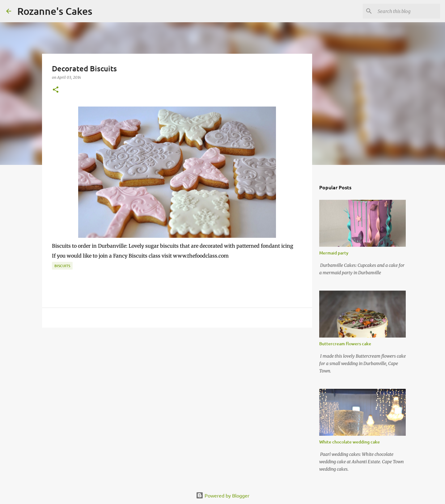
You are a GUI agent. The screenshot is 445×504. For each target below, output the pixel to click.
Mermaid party (334, 253)
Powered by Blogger (223, 495)
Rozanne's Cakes (55, 11)
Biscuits (62, 266)
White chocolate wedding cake (350, 442)
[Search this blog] (408, 11)
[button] (56, 90)
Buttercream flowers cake (345, 344)
